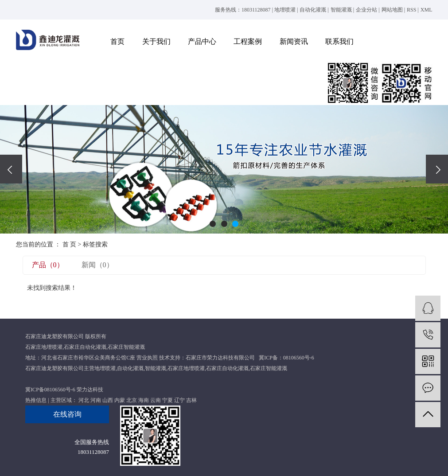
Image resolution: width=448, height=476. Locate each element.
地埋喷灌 (285, 10)
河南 (96, 400)
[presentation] (11, 169)
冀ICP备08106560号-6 (50, 390)
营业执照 (147, 358)
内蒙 (120, 400)
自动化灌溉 (313, 10)
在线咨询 (67, 414)
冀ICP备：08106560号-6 (286, 358)
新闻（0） (97, 265)
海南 (144, 400)
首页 (117, 41)
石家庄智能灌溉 (126, 347)
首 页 (70, 244)
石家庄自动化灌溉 (85, 347)
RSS (411, 10)
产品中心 (202, 41)
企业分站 (366, 10)
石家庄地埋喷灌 (44, 347)
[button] (213, 224)
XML (427, 10)
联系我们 (339, 41)
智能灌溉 (341, 10)
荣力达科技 (90, 390)
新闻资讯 (294, 41)
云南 (156, 400)
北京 (132, 400)
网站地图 (392, 10)
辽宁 (179, 400)
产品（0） (48, 265)
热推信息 (36, 400)
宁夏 (168, 400)
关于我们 (156, 41)
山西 (108, 400)
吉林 (191, 400)
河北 (84, 400)
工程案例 (248, 41)
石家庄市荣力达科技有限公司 (220, 358)
